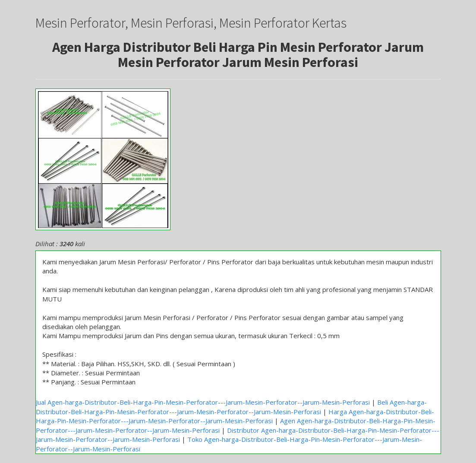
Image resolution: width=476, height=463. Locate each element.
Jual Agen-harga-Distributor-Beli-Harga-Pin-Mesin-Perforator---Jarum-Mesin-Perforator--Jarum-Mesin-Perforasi (203, 402)
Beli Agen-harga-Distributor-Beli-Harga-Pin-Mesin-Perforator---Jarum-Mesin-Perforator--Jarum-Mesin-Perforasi (231, 407)
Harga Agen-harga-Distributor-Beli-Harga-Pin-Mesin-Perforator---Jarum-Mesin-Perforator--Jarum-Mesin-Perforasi (235, 416)
